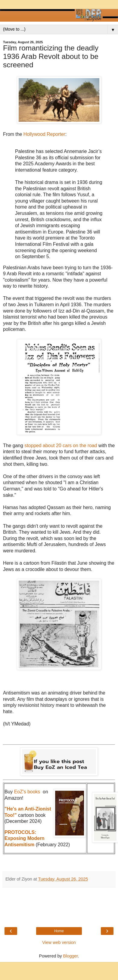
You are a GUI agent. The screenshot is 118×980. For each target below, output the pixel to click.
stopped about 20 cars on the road (61, 446)
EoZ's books (27, 792)
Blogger (71, 956)
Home (59, 931)
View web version (59, 942)
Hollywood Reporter (44, 134)
